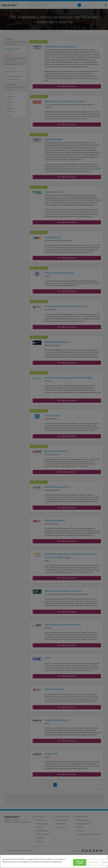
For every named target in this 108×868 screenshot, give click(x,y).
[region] (54, 861)
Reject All (94, 862)
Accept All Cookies (80, 862)
